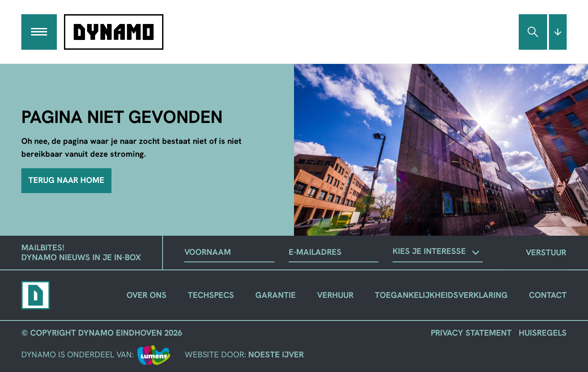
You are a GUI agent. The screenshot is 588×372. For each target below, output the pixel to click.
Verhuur (335, 295)
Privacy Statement (471, 333)
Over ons (147, 295)
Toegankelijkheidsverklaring (441, 295)
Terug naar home (66, 180)
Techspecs (211, 295)
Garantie (276, 295)
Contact (548, 295)
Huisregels (543, 333)
